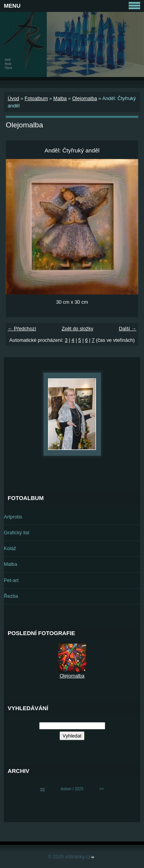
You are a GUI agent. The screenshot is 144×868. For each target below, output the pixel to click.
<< (43, 789)
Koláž (10, 548)
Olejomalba (85, 98)
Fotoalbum (36, 98)
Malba (60, 98)
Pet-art (11, 580)
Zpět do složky (77, 329)
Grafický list (17, 533)
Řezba (11, 596)
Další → (127, 329)
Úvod (13, 98)
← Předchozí (22, 329)
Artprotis (13, 517)
